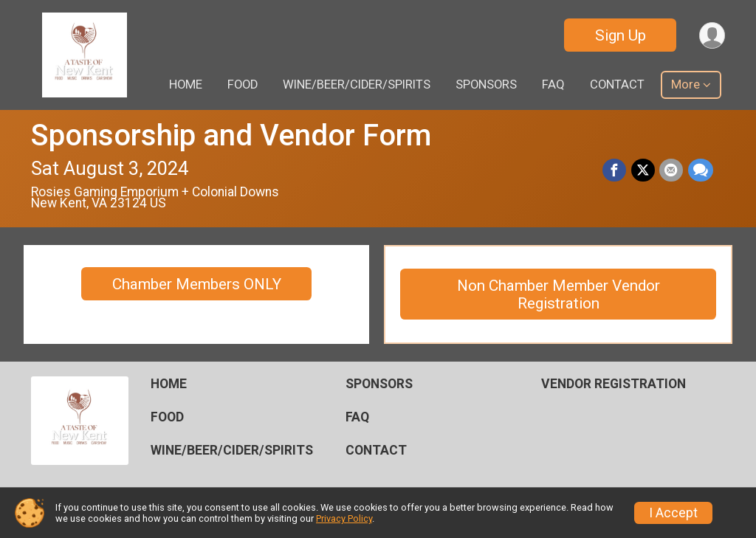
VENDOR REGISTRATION (614, 384)
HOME (186, 85)
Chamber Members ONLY (197, 284)
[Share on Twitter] (644, 170)
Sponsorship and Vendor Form (231, 135)
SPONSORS (486, 85)
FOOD (243, 85)
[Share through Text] (701, 170)
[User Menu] (711, 35)
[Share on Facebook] (616, 170)
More (685, 85)
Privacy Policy (344, 518)
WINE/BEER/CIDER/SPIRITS (357, 85)
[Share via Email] (672, 170)
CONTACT (617, 85)
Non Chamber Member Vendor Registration (559, 294)
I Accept (673, 513)
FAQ (553, 85)
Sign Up (619, 35)
